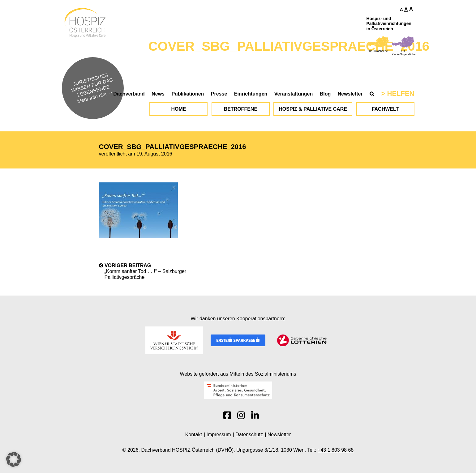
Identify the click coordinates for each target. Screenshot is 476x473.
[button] (14, 459)
